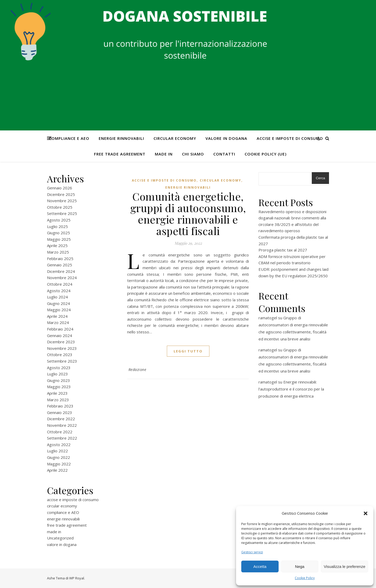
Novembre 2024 (62, 278)
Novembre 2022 (62, 425)
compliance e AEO (69, 138)
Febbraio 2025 (60, 259)
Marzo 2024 (58, 322)
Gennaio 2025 (60, 265)
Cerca (320, 178)
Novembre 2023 (62, 348)
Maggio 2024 (59, 310)
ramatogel (268, 318)
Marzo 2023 (58, 400)
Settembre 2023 (62, 361)
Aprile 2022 (57, 470)
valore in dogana (226, 138)
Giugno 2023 (58, 380)
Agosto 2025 (59, 220)
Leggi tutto (188, 351)
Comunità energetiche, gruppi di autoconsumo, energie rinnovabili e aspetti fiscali (188, 214)
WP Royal (77, 578)
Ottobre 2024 (60, 284)
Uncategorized (60, 538)
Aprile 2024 (57, 316)
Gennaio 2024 (60, 335)
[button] (366, 513)
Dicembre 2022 (61, 419)
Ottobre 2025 (60, 207)
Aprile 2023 (57, 393)
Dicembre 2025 (61, 194)
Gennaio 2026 (60, 188)
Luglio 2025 (57, 226)
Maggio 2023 (59, 387)
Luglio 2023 (57, 374)
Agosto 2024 (59, 291)
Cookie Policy (305, 578)
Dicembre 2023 (61, 342)
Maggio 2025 (59, 239)
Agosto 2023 (59, 368)
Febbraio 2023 (60, 406)
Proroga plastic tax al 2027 (283, 250)
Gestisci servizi (252, 552)
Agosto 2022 (59, 445)
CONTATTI (224, 154)
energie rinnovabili (121, 138)
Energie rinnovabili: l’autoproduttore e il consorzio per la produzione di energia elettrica (291, 389)
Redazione (137, 370)
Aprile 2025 (57, 245)
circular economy (175, 138)
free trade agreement (120, 154)
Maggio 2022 (59, 464)
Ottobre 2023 (60, 355)
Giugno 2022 (58, 457)
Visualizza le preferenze (345, 566)
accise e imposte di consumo (290, 138)
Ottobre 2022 (60, 432)
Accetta (260, 566)
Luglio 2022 (57, 451)
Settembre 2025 (62, 213)
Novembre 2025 (62, 201)
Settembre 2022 (62, 438)
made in (164, 154)
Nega (300, 566)
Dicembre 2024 (61, 271)
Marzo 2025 (58, 252)
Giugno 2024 (58, 303)
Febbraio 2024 (60, 329)
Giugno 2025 (58, 233)
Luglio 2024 (57, 297)
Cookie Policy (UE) (266, 154)
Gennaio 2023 (60, 412)
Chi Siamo (193, 154)
